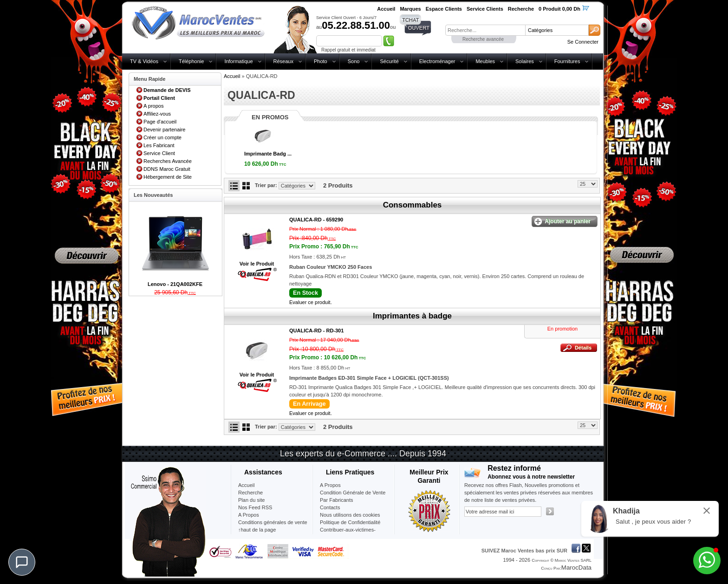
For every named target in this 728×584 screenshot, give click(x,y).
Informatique (238, 61)
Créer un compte (162, 137)
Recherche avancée (483, 39)
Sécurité (389, 61)
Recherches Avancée (168, 161)
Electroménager (437, 61)
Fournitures (567, 61)
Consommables (413, 205)
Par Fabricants (337, 500)
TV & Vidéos (144, 61)
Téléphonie (191, 61)
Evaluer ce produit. (311, 302)
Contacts (330, 507)
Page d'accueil (160, 122)
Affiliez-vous (157, 114)
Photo (321, 61)
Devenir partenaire (165, 130)
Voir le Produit (257, 264)
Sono (354, 61)
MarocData (576, 568)
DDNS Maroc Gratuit (167, 169)
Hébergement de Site (168, 177)
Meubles (485, 61)
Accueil (232, 76)
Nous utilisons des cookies (350, 515)
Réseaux (283, 61)
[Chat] (22, 562)
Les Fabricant (159, 145)
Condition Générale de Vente (353, 493)
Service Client (159, 153)
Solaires (525, 61)
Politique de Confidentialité (350, 522)
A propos (153, 106)
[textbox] (485, 30)
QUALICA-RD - (316, 220)
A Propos (330, 485)
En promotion (562, 329)
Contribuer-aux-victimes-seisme (348, 533)
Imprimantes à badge (412, 316)
